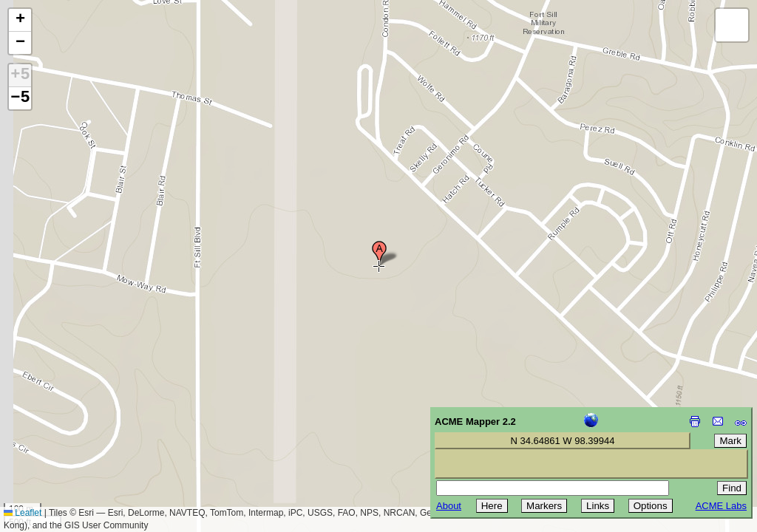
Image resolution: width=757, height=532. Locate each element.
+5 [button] (20, 75)
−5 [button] (20, 98)
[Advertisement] (78, 427)
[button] (379, 253)
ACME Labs (721, 506)
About (449, 506)
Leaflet (23, 513)
